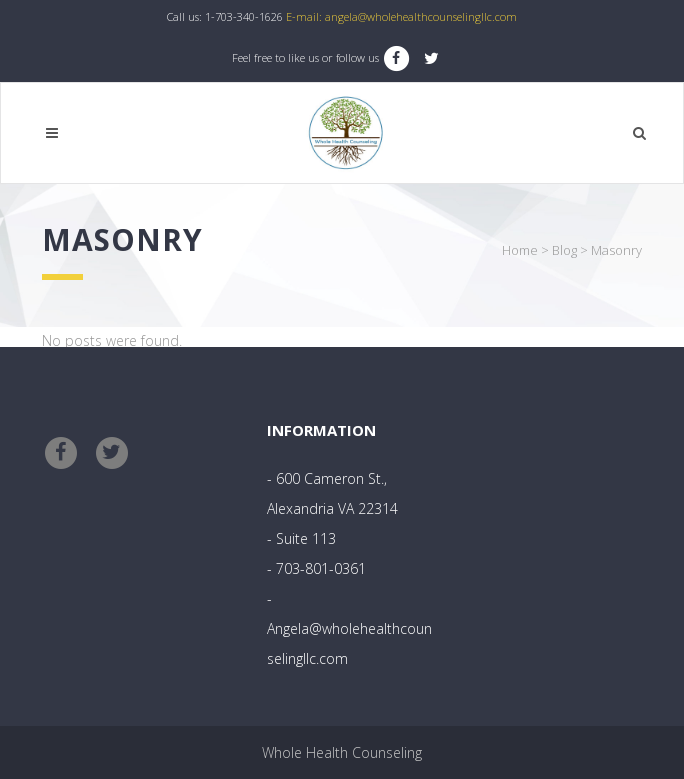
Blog (564, 250)
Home (520, 250)
